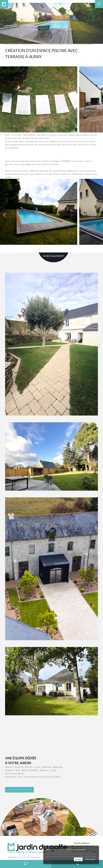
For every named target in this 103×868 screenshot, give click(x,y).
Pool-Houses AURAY (71, 732)
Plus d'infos (90, 856)
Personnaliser (90, 859)
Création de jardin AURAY (17, 732)
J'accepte (78, 859)
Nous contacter (19, 790)
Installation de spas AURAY (35, 739)
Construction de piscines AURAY (46, 732)
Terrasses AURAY (13, 739)
